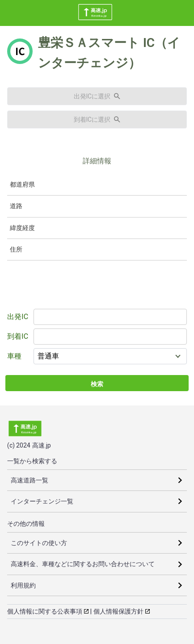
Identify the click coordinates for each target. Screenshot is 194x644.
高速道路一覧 (30, 480)
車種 (14, 356)
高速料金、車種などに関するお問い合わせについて (83, 564)
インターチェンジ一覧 (42, 501)
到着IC (18, 336)
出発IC (18, 317)
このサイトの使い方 (39, 543)
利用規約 (23, 585)
